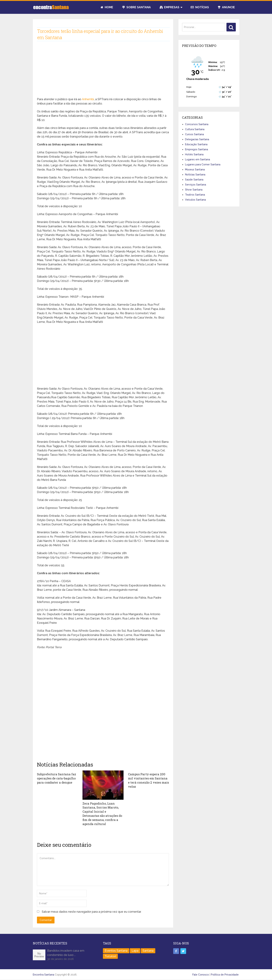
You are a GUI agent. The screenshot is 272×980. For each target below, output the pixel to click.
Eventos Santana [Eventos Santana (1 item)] (116, 950)
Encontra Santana (43, 974)
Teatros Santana (195, 195)
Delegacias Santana (197, 139)
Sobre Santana (136, 7)
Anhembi (88, 99)
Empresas (170, 7)
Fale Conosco (201, 974)
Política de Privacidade (225, 974)
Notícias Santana (195, 175)
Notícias (200, 7)
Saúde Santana (194, 180)
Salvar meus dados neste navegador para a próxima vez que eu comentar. (92, 911)
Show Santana (194, 190)
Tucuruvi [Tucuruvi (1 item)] (110, 956)
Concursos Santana (197, 124)
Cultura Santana (195, 129)
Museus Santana (195, 169)
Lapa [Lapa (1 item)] (135, 950)
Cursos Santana (194, 134)
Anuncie (226, 7)
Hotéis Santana (194, 154)
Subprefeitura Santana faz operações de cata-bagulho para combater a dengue (56, 778)
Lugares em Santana (198, 159)
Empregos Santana (197, 149)
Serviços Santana (196, 185)
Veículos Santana (195, 200)
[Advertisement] (103, 72)
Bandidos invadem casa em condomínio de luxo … (66, 952)
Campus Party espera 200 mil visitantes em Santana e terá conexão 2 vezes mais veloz (148, 780)
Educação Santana (196, 144)
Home (107, 7)
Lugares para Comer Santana (203, 164)
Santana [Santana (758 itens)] (148, 950)
